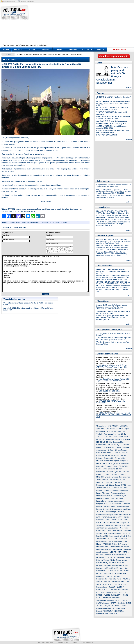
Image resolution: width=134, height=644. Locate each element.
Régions (100, 49)
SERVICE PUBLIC (121, 600)
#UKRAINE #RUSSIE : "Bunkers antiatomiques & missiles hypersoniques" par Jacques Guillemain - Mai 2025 (113, 224)
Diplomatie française (112, 461)
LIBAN (123, 536)
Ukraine (124, 606)
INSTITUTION (107, 517)
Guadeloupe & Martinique (121, 509)
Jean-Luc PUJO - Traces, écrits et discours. (112, 121)
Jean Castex (109, 525)
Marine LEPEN (108, 549)
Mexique (108, 555)
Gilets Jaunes (35, 222)
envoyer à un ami (9, 2)
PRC (123, 582)
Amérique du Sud (110, 434)
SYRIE (128, 603)
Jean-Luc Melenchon (122, 525)
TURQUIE (107, 606)
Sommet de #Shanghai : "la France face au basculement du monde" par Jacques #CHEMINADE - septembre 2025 (112, 307)
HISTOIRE (101, 512)
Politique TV (87, 49)
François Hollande (103, 498)
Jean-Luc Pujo (102, 528)
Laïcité (113, 533)
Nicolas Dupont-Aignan (118, 560)
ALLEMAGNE (111, 431)
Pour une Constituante (112, 582)
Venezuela (100, 614)
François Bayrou (120, 496)
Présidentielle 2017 (104, 584)
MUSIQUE (112, 557)
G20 (106, 504)
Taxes (44, 222)
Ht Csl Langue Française (115, 512)
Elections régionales (114, 472)
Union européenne (103, 608)
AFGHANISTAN (113, 426)
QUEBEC (112, 587)
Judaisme (127, 531)
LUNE (115, 539)
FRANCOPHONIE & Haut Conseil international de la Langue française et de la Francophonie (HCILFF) (113, 103)
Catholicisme (101, 445)
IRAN (120, 517)
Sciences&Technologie (104, 600)
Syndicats (121, 603)
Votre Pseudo (50, 239)
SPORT (114, 603)
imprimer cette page (27, 2)
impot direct (62, 222)
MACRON (25, 222)
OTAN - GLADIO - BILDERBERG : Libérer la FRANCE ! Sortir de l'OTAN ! (112, 109)
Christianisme (101, 450)
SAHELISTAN (116, 595)
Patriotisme (100, 576)
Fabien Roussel (117, 488)
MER (119, 552)
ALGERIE (119, 429)
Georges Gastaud (103, 506)
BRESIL (109, 442)
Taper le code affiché (52, 243)
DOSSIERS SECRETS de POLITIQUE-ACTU (113, 124)
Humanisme (101, 515)
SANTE (125, 595)
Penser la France (115, 579)
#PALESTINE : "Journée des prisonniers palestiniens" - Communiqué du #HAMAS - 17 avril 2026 (113, 271)
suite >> (129, 88)
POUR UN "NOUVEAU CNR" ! (107, 135)
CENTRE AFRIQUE (114, 445)
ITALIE (99, 523)
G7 (110, 504)
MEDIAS (113, 552)
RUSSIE (122, 592)
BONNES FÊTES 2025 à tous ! (110, 391)
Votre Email (6, 235)
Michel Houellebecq (119, 555)
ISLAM (126, 517)
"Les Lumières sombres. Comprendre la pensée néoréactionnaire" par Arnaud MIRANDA (113, 339)
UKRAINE (116, 606)
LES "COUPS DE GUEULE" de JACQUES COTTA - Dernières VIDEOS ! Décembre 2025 (113, 212)
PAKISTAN (112, 574)
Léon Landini (114, 536)
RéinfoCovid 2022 (103, 590)
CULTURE (123, 455)
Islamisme (100, 520)
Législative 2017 (102, 536)
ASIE (121, 439)
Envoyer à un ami (62, 642)
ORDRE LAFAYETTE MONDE (119, 571)
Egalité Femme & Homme (106, 469)
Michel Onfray (101, 557)
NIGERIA (113, 563)
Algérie (127, 429)
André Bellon (122, 434)
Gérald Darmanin (117, 506)
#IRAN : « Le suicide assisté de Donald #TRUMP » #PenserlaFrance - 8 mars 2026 (112, 366)
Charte (74, 642)
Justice (100, 533)
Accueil (6, 49)
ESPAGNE (109, 482)
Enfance (115, 477)
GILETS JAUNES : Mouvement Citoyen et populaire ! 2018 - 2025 (111, 127)
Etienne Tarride (115, 485)
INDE (128, 515)
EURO (124, 485)
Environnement (125, 477)
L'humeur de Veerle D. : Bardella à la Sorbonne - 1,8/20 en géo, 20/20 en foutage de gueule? (49, 54)
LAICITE (126, 533)
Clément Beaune (120, 450)
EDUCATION (123, 466)
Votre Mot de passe (8, 239)
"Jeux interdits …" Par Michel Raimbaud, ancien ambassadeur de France (114, 197)
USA (113, 608)
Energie (108, 477)
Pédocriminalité (102, 579)
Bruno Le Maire (119, 442)
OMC (116, 568)
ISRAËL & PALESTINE (120, 520)
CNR (98, 453)
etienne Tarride (15, 222)
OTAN (99, 574)
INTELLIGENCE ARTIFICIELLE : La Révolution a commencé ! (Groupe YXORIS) (113, 118)
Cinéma (110, 450)
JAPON (100, 525)
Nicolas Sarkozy (102, 563)
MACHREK (123, 541)
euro (129, 485)
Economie (100, 466)
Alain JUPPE (110, 429)
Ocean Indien (116, 566)
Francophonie (101, 501)
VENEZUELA (108, 611)
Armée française (112, 439)
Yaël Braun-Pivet (111, 614)
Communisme (106, 453)
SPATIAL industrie (103, 603)
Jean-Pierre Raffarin (115, 531)
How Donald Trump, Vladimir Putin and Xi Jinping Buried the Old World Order (113, 380)
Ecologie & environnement (118, 464)
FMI (127, 490)
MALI (107, 547)
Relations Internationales (119, 590)
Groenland (107, 509)
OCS (106, 568)
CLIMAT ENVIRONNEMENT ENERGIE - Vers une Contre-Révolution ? (113, 131)
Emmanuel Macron (110, 474)
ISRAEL (108, 520)
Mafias (99, 544)
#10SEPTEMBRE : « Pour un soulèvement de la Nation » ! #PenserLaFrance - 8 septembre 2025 (114, 415)
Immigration (111, 515)
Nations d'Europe (103, 560)
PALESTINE (122, 574)
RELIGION (100, 592)
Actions (32, 49)
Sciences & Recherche (111, 598)
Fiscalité (121, 490)
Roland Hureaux (111, 592)
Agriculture (100, 429)
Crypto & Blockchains (104, 455)
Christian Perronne (122, 447)
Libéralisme (101, 539)
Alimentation (101, 431)
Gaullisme (126, 504)
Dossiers (73, 49)
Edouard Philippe (111, 466)
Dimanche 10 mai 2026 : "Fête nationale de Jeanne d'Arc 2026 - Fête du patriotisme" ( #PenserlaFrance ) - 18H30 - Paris (112, 254)
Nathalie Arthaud (123, 557)
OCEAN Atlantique (103, 566)
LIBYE (109, 539)
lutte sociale (123, 539)
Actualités (18, 49)
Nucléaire (121, 563)
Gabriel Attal (117, 504)
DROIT (105, 464)
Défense (99, 458)
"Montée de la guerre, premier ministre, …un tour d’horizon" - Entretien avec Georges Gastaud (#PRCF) (112, 318)
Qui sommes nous (86, 642)
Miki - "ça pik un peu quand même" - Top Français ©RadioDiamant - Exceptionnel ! (113, 75)
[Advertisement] (84, 25)
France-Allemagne (103, 493)
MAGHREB (107, 544)
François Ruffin (116, 498)
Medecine (119, 549)
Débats (59, 49)
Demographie (109, 458)
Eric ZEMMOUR (115, 480)
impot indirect (52, 222)
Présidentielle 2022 (119, 584)
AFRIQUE (124, 426)
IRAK (115, 517)
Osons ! (46, 49)
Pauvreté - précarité (113, 576)
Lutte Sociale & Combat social (107, 541)
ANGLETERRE (102, 437)
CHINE (105, 447)
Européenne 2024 (104, 488)
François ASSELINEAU (105, 496)
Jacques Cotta (125, 523)
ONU (121, 568)
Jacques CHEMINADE (111, 523)
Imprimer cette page (45, 642)
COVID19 (116, 453)
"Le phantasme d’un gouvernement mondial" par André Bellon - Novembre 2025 (114, 186)
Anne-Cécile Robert (116, 437)
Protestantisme (102, 587)
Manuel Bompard (117, 547)
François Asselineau (118, 493)
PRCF (128, 582)
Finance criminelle (110, 490)
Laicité (119, 533)
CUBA (115, 455)
